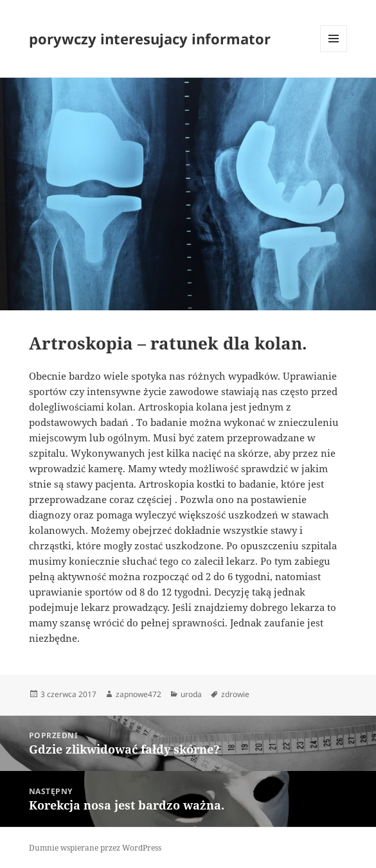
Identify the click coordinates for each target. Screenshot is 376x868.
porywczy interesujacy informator (150, 39)
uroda (191, 694)
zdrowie (235, 694)
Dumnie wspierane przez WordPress (95, 848)
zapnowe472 (139, 694)
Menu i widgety (334, 52)
